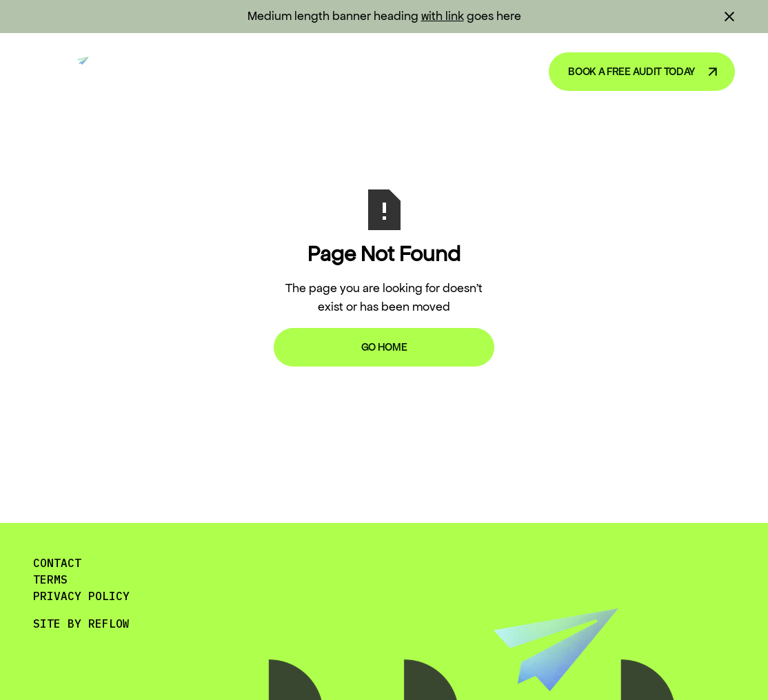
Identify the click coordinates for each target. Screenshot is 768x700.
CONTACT (57, 563)
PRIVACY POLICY (81, 596)
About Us (491, 71)
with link (443, 16)
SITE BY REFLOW (81, 624)
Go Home (384, 347)
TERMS (50, 579)
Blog (421, 71)
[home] (67, 72)
